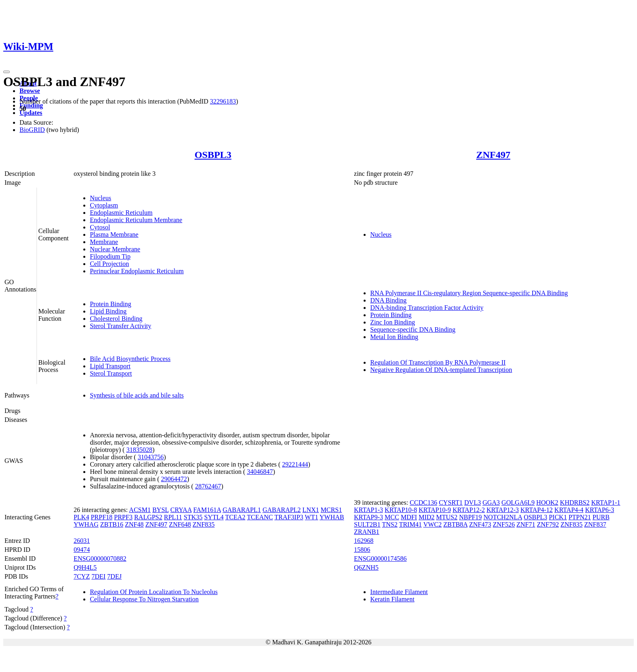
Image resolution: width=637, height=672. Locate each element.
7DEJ (115, 576)
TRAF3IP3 (289, 517)
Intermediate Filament (399, 592)
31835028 (139, 450)
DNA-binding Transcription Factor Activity (427, 308)
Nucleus (100, 198)
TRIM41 (410, 524)
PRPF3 (123, 517)
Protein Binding (110, 304)
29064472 (174, 479)
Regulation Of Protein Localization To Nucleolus (154, 592)
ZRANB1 (366, 532)
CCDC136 (424, 502)
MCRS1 (331, 510)
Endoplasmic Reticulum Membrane (136, 220)
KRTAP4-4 (569, 510)
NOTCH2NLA (503, 517)
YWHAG (86, 524)
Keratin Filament (392, 599)
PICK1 (558, 517)
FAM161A (207, 510)
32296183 (223, 101)
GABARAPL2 (282, 510)
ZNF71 (526, 524)
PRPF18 (101, 517)
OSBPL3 (213, 155)
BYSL (160, 510)
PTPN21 (580, 517)
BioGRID (32, 130)
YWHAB (332, 517)
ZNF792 (548, 524)
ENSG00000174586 (380, 559)
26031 (82, 541)
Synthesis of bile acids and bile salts (137, 395)
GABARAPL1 (242, 510)
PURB (601, 517)
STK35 (193, 517)
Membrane (104, 242)
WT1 (311, 517)
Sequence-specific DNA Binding (413, 330)
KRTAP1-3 (368, 510)
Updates (31, 113)
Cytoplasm (104, 205)
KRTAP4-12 (537, 510)
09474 (82, 550)
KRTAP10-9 (435, 510)
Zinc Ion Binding (392, 322)
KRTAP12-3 (503, 510)
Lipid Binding (108, 311)
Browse (30, 91)
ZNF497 (493, 155)
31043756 (151, 457)
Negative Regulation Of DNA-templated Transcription (441, 370)
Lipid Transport (110, 366)
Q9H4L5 (85, 567)
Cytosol (100, 227)
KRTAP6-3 (600, 510)
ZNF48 (134, 524)
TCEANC (260, 517)
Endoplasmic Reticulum (121, 213)
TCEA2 (235, 517)
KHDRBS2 (575, 502)
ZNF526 (504, 524)
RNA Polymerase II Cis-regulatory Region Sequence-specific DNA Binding (469, 293)
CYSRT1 (451, 502)
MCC (392, 517)
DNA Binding (388, 300)
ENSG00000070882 (100, 559)
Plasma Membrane (114, 234)
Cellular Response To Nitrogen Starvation (144, 599)
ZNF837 (595, 524)
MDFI (409, 517)
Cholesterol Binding (116, 319)
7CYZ (82, 576)
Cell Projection (109, 264)
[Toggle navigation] (6, 72)
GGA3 (491, 502)
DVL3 (473, 502)
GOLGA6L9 (518, 502)
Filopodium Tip (110, 256)
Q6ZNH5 (366, 567)
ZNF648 (180, 524)
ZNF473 (480, 524)
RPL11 (173, 517)
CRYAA (181, 510)
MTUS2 (447, 517)
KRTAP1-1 (606, 502)
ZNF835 (204, 524)
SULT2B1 (367, 524)
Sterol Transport (111, 373)
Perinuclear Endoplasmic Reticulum (137, 271)
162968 (364, 541)
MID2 (426, 517)
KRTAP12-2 (469, 510)
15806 (362, 550)
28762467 (208, 486)
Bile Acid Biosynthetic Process (130, 359)
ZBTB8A (455, 524)
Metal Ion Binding (394, 337)
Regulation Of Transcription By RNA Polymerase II (438, 362)
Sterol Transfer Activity (120, 326)
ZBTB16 (112, 524)
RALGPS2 (148, 517)
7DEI (99, 576)
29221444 (295, 464)
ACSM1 (140, 510)
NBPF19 (470, 517)
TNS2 (390, 524)
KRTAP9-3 (368, 517)
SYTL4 (214, 517)
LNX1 (311, 510)
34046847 (260, 472)
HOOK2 (547, 502)
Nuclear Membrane (115, 249)
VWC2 (432, 524)
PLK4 (81, 517)
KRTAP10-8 (401, 510)
